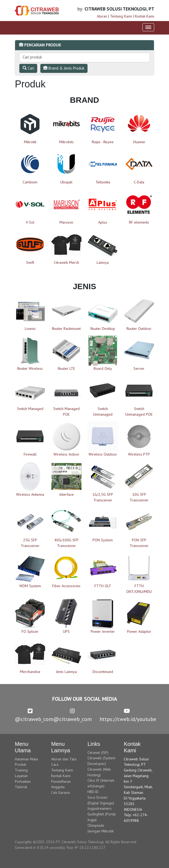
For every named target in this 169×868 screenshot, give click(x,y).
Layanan (21, 776)
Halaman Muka (26, 759)
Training (21, 770)
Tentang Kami (121, 16)
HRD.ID (93, 792)
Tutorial (21, 787)
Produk (20, 764)
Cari (28, 68)
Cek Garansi (61, 792)
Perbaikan (23, 781)
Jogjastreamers (100, 808)
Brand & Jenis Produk (64, 68)
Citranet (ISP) (98, 753)
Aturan (102, 16)
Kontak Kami (145, 16)
